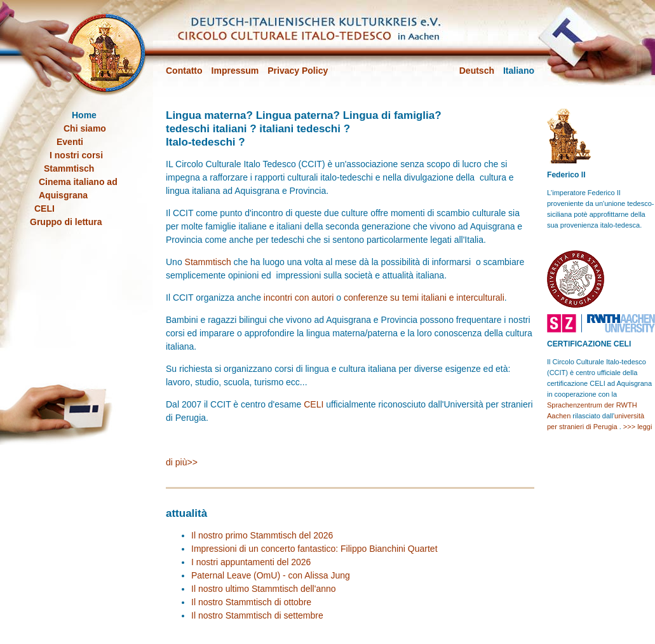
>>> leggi (638, 427)
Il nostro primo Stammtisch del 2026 (262, 535)
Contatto (184, 71)
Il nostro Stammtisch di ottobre (251, 602)
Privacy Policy (298, 71)
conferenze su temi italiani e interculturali (424, 298)
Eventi (70, 142)
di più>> (182, 462)
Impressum (235, 71)
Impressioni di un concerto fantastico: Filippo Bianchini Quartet (314, 549)
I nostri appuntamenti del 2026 (251, 562)
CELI (314, 404)
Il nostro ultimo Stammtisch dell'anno (264, 589)
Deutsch (477, 71)
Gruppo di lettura (66, 222)
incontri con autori (299, 298)
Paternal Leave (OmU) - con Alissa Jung (271, 575)
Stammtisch (208, 262)
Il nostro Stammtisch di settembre (257, 615)
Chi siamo (85, 128)
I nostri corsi (76, 155)
